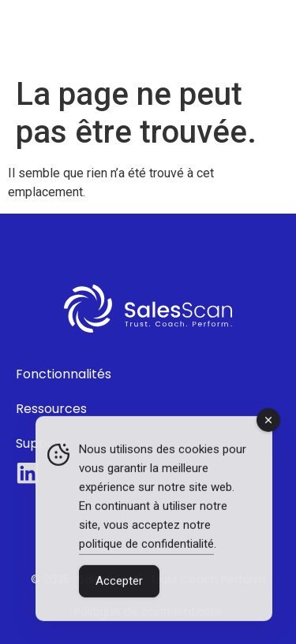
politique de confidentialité (146, 545)
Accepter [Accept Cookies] (119, 582)
